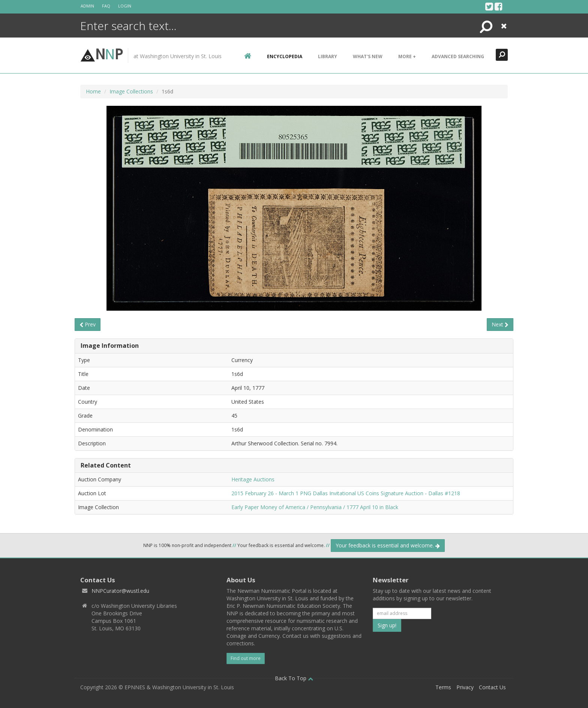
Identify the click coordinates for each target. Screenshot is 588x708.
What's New (368, 56)
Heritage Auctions (253, 479)
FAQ (106, 6)
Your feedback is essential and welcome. (388, 545)
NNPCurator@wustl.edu (120, 591)
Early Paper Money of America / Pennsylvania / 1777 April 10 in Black (315, 507)
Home (93, 91)
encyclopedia (285, 56)
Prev (88, 324)
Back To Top (294, 678)
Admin (87, 6)
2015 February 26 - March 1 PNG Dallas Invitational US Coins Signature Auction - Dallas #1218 (346, 493)
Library (328, 56)
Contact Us (492, 687)
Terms (443, 687)
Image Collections (131, 91)
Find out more (246, 658)
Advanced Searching (458, 56)
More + (407, 56)
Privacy (465, 687)
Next (500, 324)
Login (125, 6)
